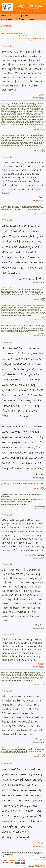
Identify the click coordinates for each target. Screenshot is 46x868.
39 (24, 40)
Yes (17, 863)
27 (22, 38)
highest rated (18, 33)
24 (13, 38)
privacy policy (40, 867)
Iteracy (43, 865)
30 (31, 38)
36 (15, 40)
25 (16, 38)
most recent (8, 33)
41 (30, 40)
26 (19, 38)
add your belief (24, 16)
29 (28, 38)
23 (10, 38)
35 (12, 40)
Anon (42, 95)
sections (4, 16)
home (12, 16)
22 (7, 38)
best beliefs (21, 19)
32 (37, 38)
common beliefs (7, 19)
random (32, 19)
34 (43, 38)
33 (40, 38)
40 (27, 40)
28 (25, 38)
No (23, 863)
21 (4, 38)
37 (18, 40)
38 (21, 40)
